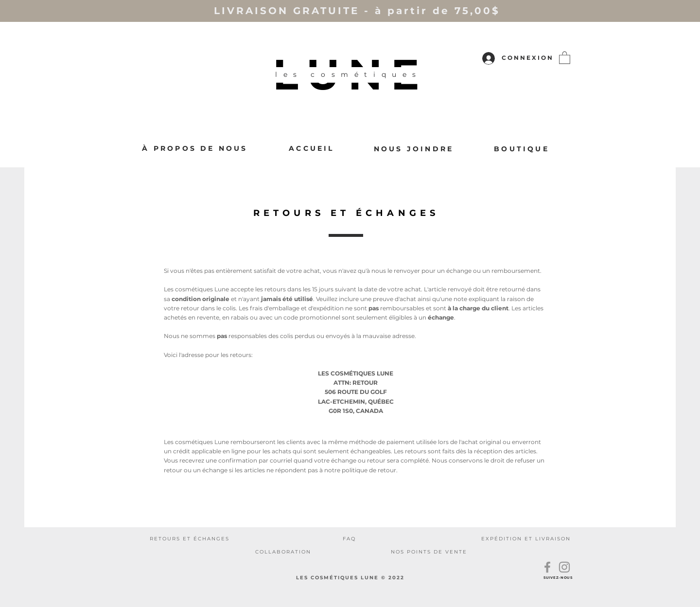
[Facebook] (547, 567)
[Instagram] (564, 567)
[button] (565, 57)
